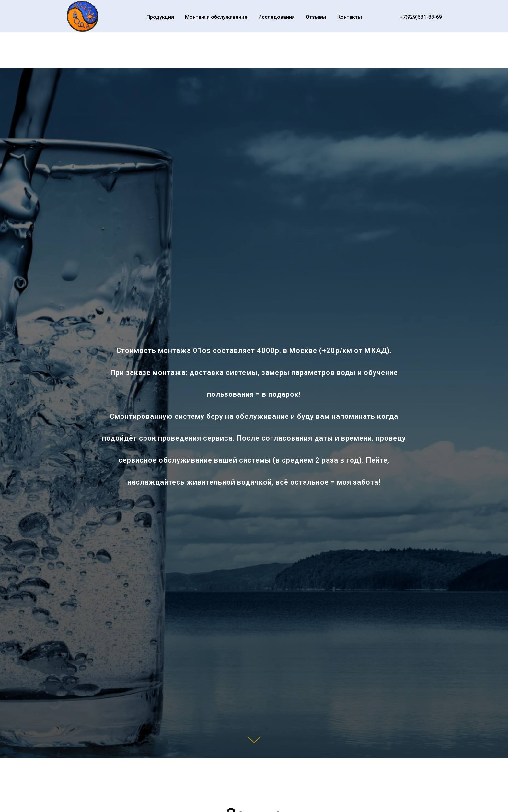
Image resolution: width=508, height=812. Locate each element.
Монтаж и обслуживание (216, 17)
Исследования (277, 17)
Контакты (350, 17)
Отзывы (316, 17)
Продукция (160, 17)
